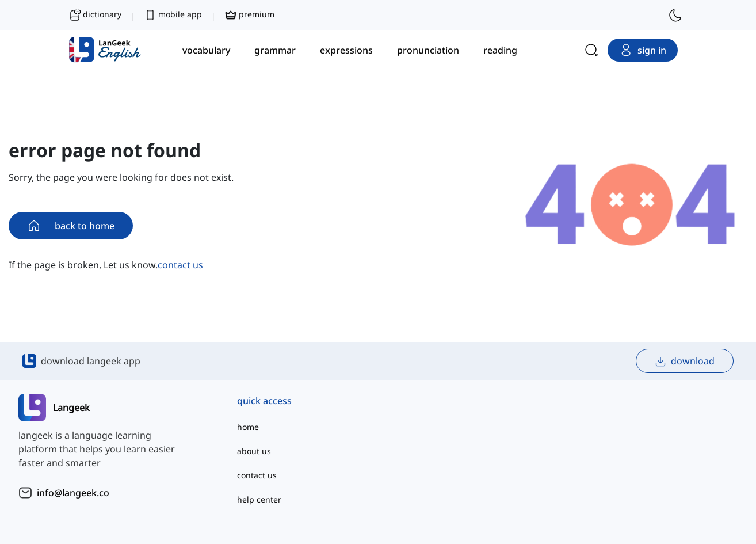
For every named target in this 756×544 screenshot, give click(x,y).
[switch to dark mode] (675, 15)
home (248, 427)
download (685, 361)
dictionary (95, 15)
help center (259, 499)
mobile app (173, 15)
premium (250, 15)
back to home (71, 226)
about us (254, 451)
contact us (180, 265)
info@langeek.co (73, 493)
